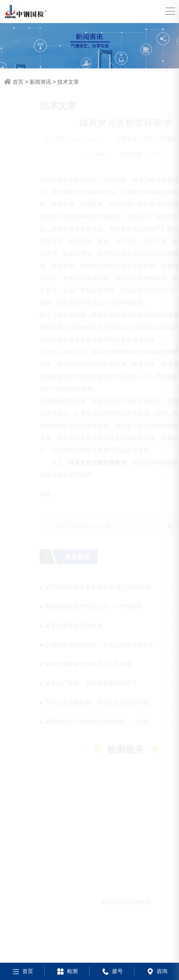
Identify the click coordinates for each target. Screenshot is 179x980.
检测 (67, 971)
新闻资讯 (40, 82)
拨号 (112, 971)
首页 (18, 82)
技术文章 (68, 82)
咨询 (156, 971)
